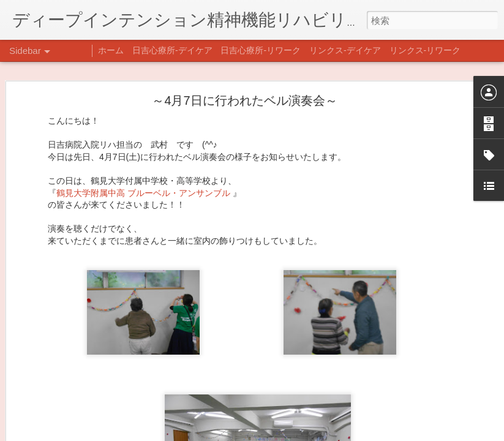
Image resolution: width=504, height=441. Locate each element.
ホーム (111, 50)
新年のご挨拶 (52, 378)
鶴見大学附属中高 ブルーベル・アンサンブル (145, 118)
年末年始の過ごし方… (67, 433)
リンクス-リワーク (425, 50)
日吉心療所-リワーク (261, 50)
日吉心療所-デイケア (172, 50)
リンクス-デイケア (345, 50)
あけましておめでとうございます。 (89, 405)
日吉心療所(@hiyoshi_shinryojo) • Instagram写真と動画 (280, 413)
